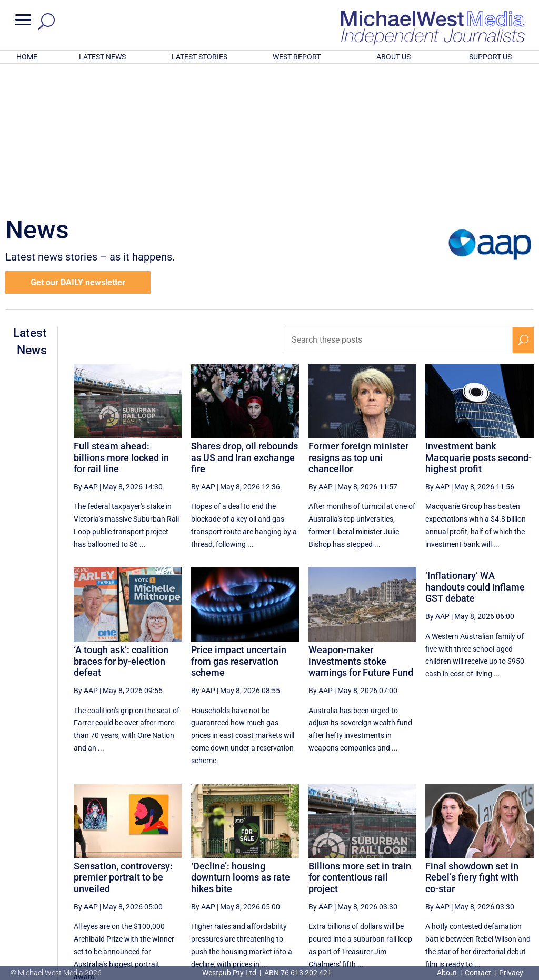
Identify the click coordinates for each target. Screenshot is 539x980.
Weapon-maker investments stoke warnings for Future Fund (361, 523)
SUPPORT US (490, 57)
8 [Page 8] (401, 883)
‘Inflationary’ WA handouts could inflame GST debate (475, 449)
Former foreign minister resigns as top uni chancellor (358, 319)
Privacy (511, 973)
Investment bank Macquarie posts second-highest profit (478, 319)
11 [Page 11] (474, 883)
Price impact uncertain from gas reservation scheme (239, 523)
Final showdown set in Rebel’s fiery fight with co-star (472, 739)
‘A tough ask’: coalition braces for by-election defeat (121, 523)
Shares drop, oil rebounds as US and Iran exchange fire (244, 319)
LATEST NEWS (102, 57)
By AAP (86, 349)
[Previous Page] (311, 883)
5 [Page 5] (333, 883)
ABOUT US (393, 57)
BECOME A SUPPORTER (486, 918)
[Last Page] (522, 883)
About (448, 973)
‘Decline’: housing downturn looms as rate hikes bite (241, 739)
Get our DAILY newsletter (78, 144)
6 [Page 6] (356, 883)
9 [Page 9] (423, 883)
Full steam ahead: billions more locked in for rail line (121, 319)
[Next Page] (499, 883)
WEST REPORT (297, 57)
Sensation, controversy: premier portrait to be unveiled (123, 739)
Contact (478, 973)
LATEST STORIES (199, 57)
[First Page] (288, 883)
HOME (27, 57)
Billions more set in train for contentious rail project (360, 739)
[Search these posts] (398, 202)
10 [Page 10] (447, 883)
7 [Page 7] (378, 883)
